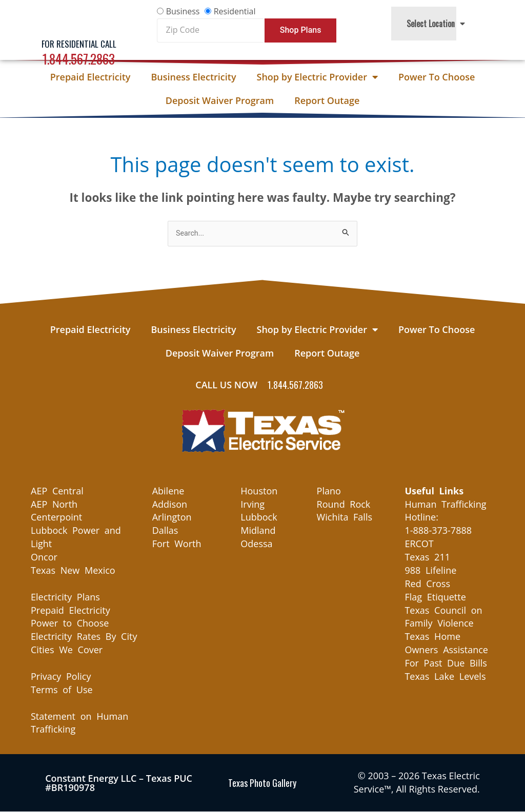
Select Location (436, 24)
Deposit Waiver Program (220, 100)
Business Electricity (193, 77)
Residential (235, 11)
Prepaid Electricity (90, 77)
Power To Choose (437, 77)
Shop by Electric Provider (317, 77)
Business (183, 11)
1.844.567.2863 (79, 59)
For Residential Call (79, 44)
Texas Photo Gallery (262, 783)
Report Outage (327, 100)
